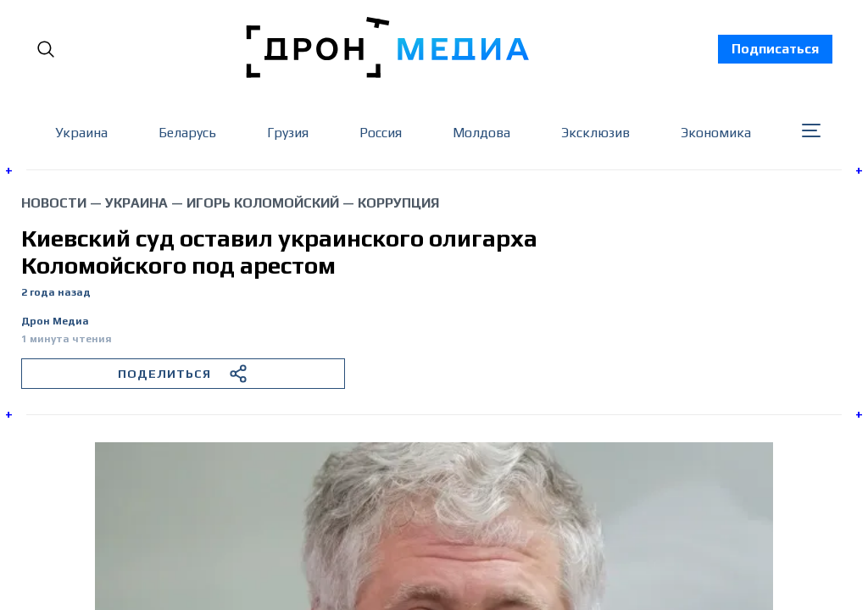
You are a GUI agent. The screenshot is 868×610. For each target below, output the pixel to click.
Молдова (481, 133)
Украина (81, 133)
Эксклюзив (595, 133)
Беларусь (187, 133)
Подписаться (775, 49)
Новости (54, 203)
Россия (381, 133)
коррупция (398, 203)
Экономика (716, 133)
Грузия (288, 133)
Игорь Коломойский (263, 203)
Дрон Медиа (55, 322)
